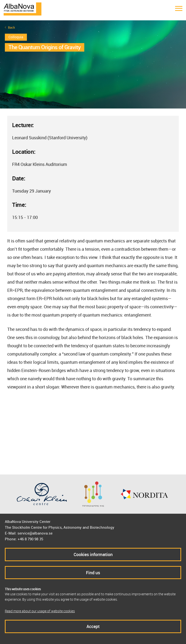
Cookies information (93, 554)
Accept (93, 626)
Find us (93, 573)
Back (12, 27)
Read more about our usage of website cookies (40, 611)
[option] (93, 64)
